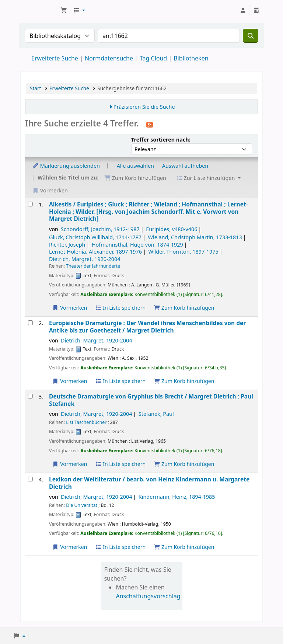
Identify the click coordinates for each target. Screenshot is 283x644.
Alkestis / (149, 212)
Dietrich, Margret (85, 259)
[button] (64, 10)
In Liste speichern (120, 308)
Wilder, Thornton (183, 252)
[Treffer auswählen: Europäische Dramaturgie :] (30, 323)
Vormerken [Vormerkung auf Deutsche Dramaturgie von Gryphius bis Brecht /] (70, 464)
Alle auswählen (135, 166)
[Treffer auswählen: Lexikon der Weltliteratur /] (30, 479)
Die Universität (82, 505)
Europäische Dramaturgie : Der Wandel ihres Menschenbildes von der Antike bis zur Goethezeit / (147, 327)
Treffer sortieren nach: (161, 140)
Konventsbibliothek (39, 10)
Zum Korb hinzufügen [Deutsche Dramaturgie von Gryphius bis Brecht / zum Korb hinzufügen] (184, 464)
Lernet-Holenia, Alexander (95, 252)
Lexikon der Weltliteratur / (149, 483)
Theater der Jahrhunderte (93, 266)
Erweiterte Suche (55, 58)
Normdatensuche (109, 58)
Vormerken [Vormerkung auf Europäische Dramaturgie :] (70, 381)
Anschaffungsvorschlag (148, 596)
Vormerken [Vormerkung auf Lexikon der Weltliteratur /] (70, 547)
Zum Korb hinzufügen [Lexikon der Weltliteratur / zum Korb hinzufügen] (184, 547)
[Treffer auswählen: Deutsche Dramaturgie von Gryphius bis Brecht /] (30, 396)
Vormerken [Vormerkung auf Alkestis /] (70, 308)
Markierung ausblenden (66, 166)
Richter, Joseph (67, 245)
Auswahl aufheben (185, 166)
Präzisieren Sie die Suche (144, 107)
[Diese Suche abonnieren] (150, 124)
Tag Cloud (153, 58)
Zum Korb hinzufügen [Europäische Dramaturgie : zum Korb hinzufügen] (184, 381)
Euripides (172, 229)
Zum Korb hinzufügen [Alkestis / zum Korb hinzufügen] (184, 308)
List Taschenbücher (86, 422)
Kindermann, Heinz (177, 497)
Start (36, 88)
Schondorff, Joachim (100, 229)
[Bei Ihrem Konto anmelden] (243, 10)
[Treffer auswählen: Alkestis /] (30, 204)
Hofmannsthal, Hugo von (137, 245)
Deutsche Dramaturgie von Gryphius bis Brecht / (151, 400)
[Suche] (251, 36)
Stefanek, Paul (156, 414)
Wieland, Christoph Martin (195, 237)
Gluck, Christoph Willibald (95, 237)
